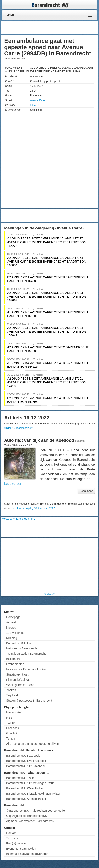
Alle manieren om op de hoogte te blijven (33, 744)
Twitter (10, 723)
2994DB (35, 105)
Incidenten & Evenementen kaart (27, 669)
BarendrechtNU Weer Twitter (25, 788)
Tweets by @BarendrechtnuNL (18, 519)
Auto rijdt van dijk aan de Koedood (39, 440)
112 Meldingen (16, 633)
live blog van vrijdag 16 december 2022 (33, 508)
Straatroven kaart (17, 674)
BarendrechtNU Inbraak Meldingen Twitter (33, 794)
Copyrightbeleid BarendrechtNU (27, 816)
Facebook (13, 728)
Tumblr (11, 738)
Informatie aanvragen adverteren (27, 854)
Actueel (11, 622)
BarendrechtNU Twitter (21, 778)
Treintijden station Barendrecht (26, 654)
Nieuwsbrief (14, 712)
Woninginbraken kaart (20, 685)
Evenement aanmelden (21, 849)
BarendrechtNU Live (19, 643)
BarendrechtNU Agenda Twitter (26, 799)
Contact (11, 833)
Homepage (13, 617)
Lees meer (86, 491)
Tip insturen (14, 838)
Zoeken (11, 690)
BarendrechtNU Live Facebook (26, 761)
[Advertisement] (64, 27)
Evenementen (15, 664)
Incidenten (13, 659)
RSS (9, 718)
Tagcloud (12, 695)
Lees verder (15, 484)
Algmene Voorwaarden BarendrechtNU (31, 821)
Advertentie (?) (49, 594)
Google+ (12, 733)
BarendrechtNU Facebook (23, 756)
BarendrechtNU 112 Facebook (26, 766)
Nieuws (11, 628)
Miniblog (12, 638)
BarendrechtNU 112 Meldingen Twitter (31, 783)
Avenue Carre (38, 100)
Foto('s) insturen (17, 843)
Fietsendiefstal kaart (19, 680)
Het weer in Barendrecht (22, 648)
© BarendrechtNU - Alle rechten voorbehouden (36, 811)
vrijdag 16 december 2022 (19, 428)
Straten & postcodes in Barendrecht (29, 701)
